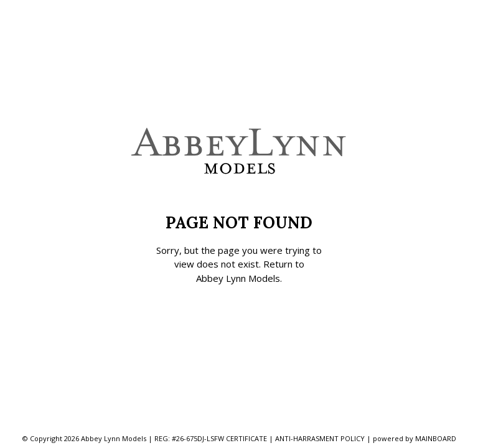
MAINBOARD (436, 438)
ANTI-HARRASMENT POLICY (320, 438)
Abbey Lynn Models (238, 278)
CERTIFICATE (246, 438)
